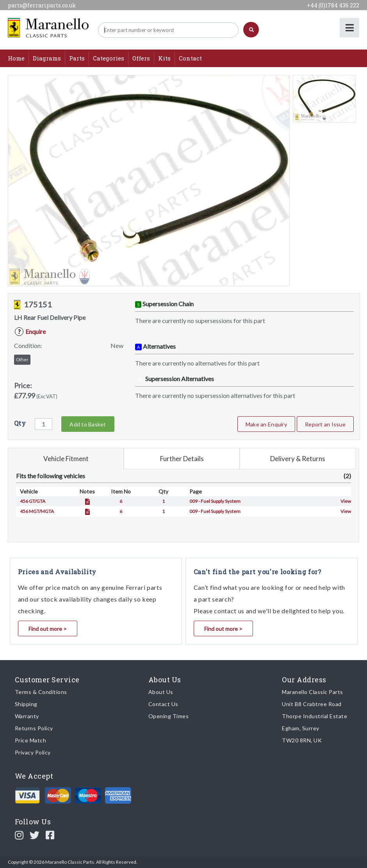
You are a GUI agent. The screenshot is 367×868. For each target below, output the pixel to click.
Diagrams (47, 58)
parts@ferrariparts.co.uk (42, 5)
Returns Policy (34, 728)
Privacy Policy (33, 752)
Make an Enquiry (266, 424)
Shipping (26, 704)
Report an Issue (325, 424)
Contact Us (163, 704)
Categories (109, 58)
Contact (190, 58)
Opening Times (169, 716)
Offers (141, 58)
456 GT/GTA (33, 501)
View (346, 501)
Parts (77, 58)
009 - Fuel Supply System (215, 501)
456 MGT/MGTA (37, 511)
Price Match (31, 740)
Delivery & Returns (298, 459)
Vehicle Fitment (66, 459)
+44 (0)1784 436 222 (333, 5)
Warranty (27, 716)
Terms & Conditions (41, 692)
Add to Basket (88, 424)
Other (22, 359)
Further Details (182, 459)
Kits (164, 58)
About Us (161, 692)
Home (16, 58)
